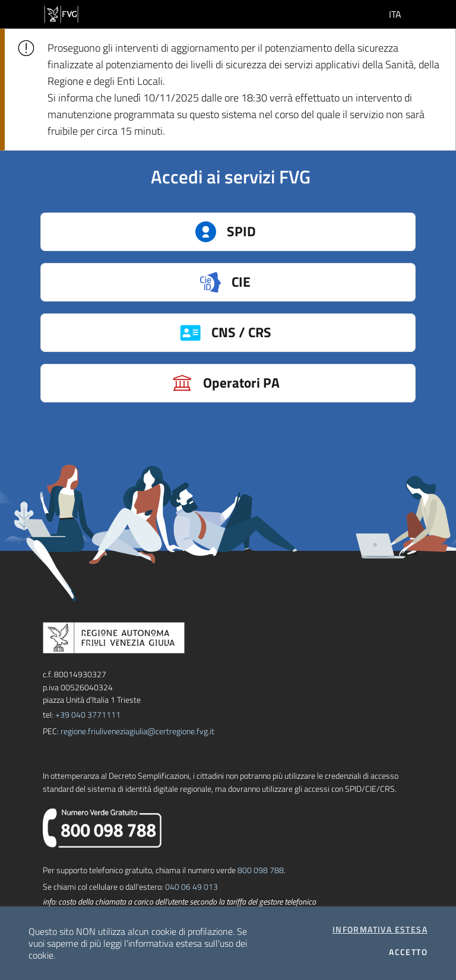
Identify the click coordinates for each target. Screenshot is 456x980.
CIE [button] (302, 282)
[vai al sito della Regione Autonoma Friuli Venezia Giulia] (61, 13)
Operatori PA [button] (288, 383)
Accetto (408, 952)
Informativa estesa (380, 930)
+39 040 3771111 (88, 714)
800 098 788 (261, 870)
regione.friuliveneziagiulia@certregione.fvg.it (137, 731)
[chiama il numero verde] (102, 827)
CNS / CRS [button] (292, 333)
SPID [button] (300, 232)
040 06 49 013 (191, 887)
